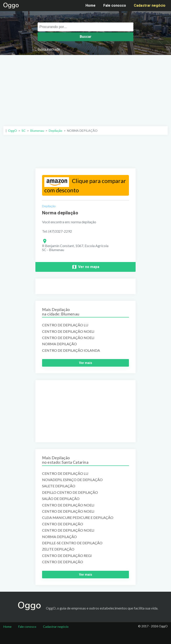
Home (91, 5)
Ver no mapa (85, 267)
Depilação (49, 206)
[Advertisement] (85, 88)
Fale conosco (115, 5)
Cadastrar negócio (150, 5)
